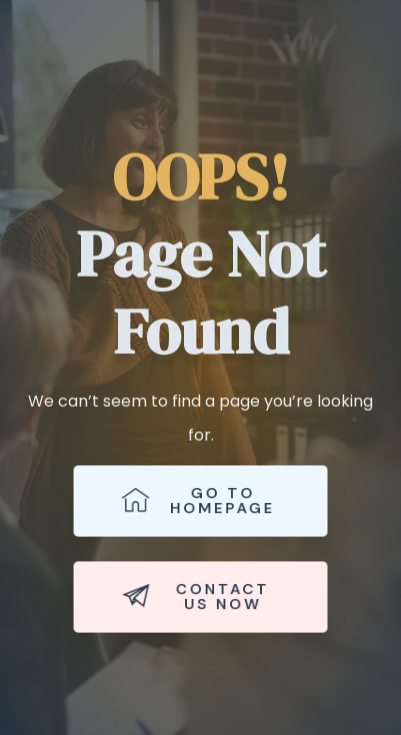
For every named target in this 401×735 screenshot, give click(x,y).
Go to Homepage (198, 501)
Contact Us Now (195, 597)
